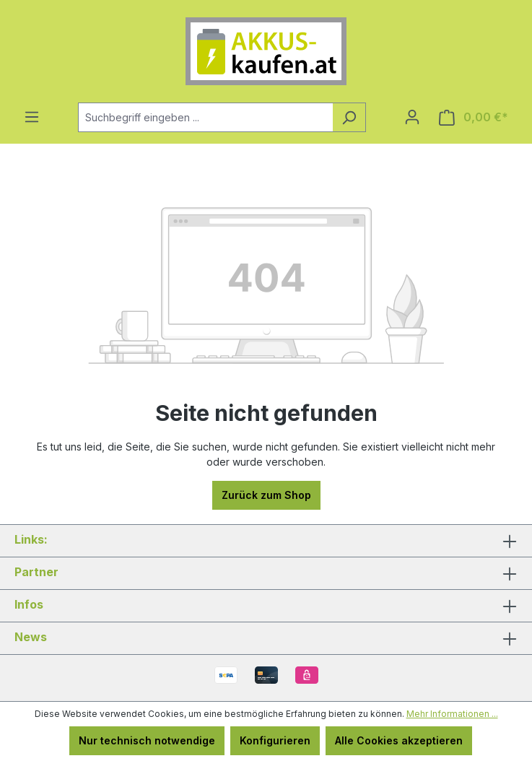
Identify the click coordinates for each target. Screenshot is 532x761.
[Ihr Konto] (412, 117)
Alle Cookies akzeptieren (399, 740)
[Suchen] (349, 117)
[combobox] (205, 117)
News (31, 637)
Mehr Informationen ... (452, 714)
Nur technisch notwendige (147, 740)
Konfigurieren (275, 740)
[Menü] (32, 117)
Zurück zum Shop (266, 495)
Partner (36, 572)
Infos (29, 604)
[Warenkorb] (474, 117)
